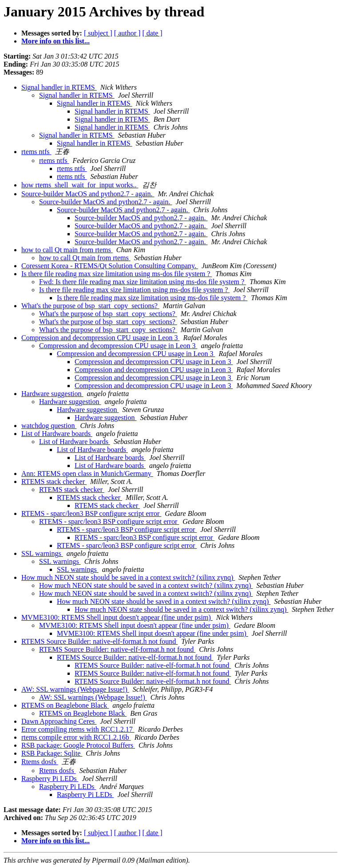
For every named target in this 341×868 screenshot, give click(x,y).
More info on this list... (56, 41)
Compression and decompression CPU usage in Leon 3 (100, 338)
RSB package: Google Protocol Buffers (78, 745)
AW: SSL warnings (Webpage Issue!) (75, 689)
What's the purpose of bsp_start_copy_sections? (90, 306)
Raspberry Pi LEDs (50, 779)
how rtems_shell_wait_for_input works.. (80, 185)
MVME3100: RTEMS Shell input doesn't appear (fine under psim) (117, 617)
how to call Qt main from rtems (67, 250)
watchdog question (49, 426)
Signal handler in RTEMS (59, 87)
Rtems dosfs (40, 762)
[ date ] (152, 33)
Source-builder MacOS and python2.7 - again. (88, 194)
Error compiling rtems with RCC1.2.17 (78, 729)
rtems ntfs (36, 152)
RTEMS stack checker (54, 482)
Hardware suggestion (52, 394)
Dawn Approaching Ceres (59, 721)
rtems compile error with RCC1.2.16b (76, 737)
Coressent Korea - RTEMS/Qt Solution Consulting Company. (110, 266)
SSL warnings (42, 553)
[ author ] (127, 33)
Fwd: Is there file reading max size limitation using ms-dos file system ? (143, 282)
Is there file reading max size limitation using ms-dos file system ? (117, 274)
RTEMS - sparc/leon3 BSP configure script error (91, 513)
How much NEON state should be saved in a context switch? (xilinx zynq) (128, 577)
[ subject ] (98, 33)
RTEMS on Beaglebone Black (65, 705)
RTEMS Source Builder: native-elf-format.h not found (99, 641)
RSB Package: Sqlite (52, 753)
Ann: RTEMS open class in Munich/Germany (87, 474)
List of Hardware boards (57, 434)
